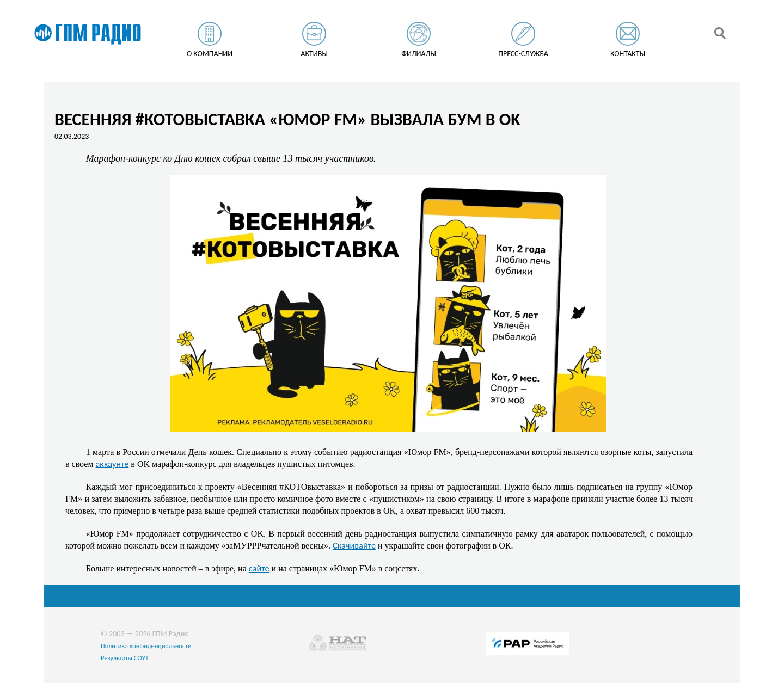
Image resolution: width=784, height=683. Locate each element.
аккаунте (112, 464)
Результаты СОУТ (125, 658)
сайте (259, 568)
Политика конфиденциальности (146, 646)
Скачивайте (354, 545)
